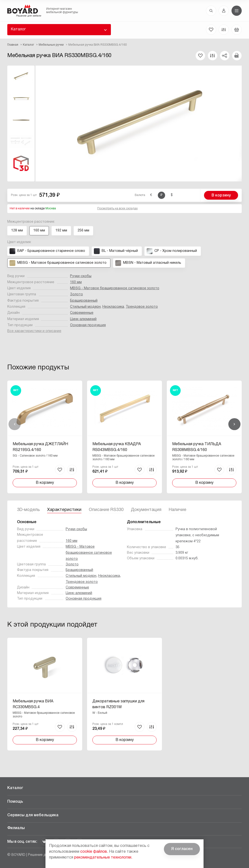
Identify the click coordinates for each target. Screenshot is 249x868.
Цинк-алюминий (83, 319)
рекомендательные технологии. (103, 858)
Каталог (18, 29)
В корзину (221, 196)
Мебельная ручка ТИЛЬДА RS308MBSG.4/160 (197, 447)
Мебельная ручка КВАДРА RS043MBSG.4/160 (117, 447)
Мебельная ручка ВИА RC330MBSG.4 (33, 704)
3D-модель (28, 510)
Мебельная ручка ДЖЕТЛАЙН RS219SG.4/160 (40, 447)
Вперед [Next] (234, 424)
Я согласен (182, 849)
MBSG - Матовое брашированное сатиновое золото (115, 288)
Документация (146, 510)
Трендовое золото (142, 307)
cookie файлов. (94, 852)
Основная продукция (88, 325)
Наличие (178, 510)
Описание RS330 (106, 510)
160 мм (76, 282)
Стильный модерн (85, 307)
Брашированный (84, 301)
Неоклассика (113, 307)
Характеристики (64, 510)
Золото (76, 294)
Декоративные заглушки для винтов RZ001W (118, 704)
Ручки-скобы (81, 276)
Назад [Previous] (15, 424)
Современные (82, 313)
